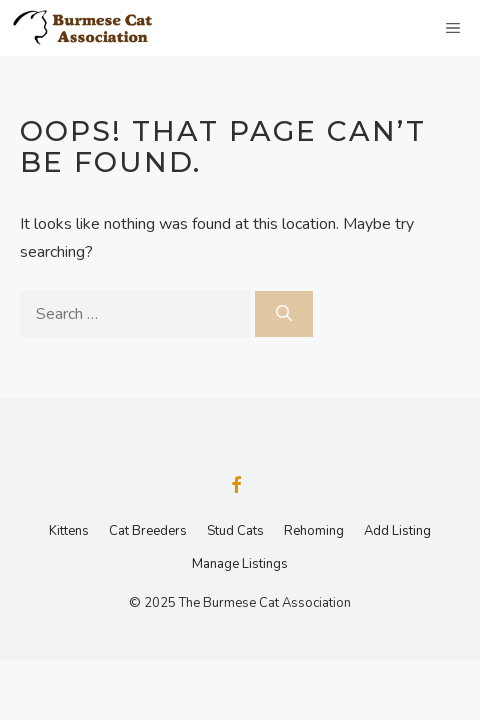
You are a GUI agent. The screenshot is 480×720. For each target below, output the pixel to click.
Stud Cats (235, 531)
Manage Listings (240, 564)
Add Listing (397, 531)
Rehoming (314, 531)
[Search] (284, 314)
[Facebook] (236, 487)
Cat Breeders (148, 531)
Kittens (69, 531)
